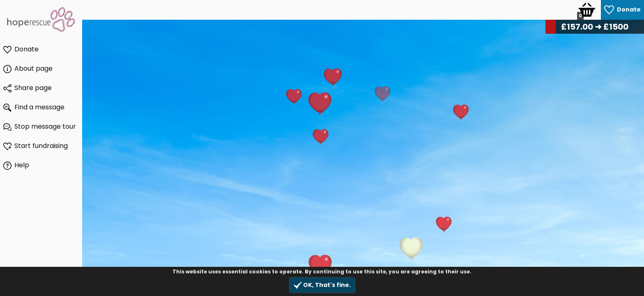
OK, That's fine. (322, 285)
